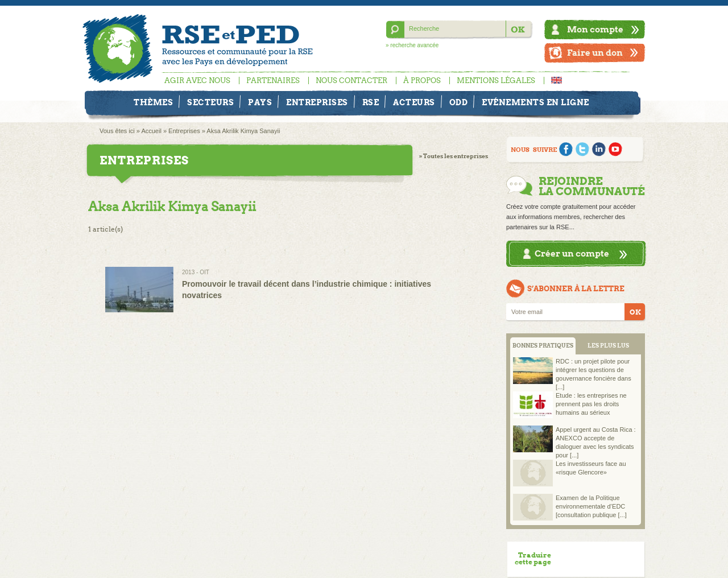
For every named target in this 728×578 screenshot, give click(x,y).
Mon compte (595, 29)
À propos (422, 80)
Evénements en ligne (535, 102)
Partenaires (273, 80)
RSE (371, 102)
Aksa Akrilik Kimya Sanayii (243, 131)
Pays (260, 102)
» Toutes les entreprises (454, 156)
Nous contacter (351, 80)
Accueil (151, 131)
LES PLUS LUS (608, 346)
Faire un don (595, 53)
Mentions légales (496, 80)
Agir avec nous (197, 80)
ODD (459, 102)
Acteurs (414, 102)
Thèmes (153, 102)
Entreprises (317, 102)
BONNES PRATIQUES (543, 346)
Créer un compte (572, 253)
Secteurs (210, 102)
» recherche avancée (412, 45)
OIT (204, 272)
